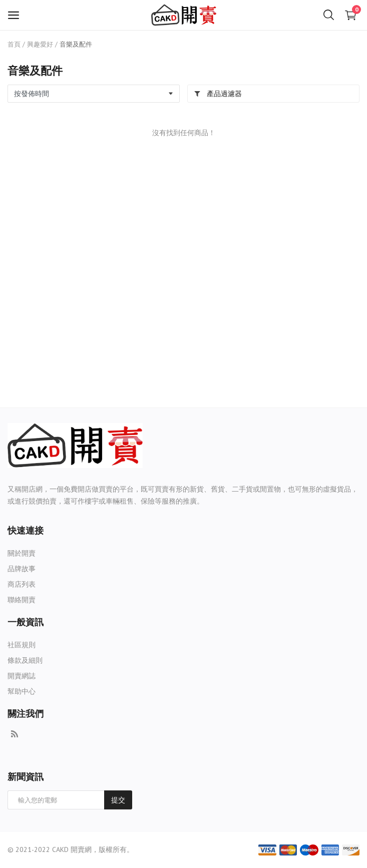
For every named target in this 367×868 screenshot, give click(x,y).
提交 (118, 800)
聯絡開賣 (22, 600)
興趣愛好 (40, 44)
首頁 (14, 44)
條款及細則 (25, 660)
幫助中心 (22, 691)
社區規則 (22, 645)
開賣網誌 (22, 676)
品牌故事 (22, 569)
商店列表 (22, 584)
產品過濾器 (218, 94)
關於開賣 (22, 553)
